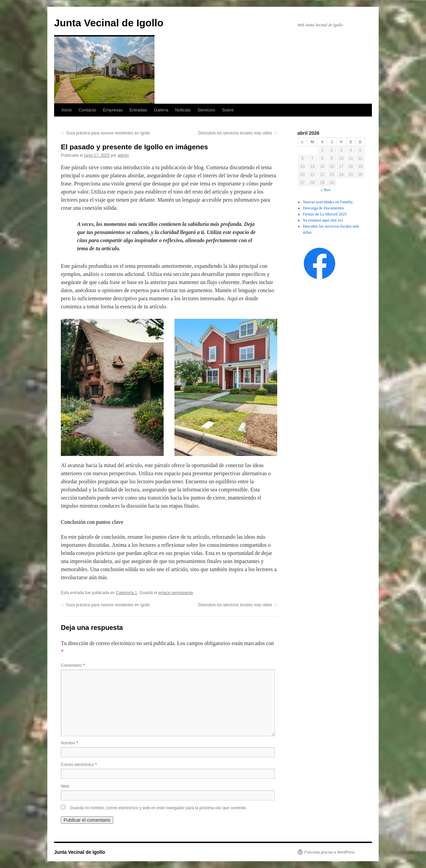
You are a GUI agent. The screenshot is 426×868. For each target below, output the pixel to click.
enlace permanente (176, 593)
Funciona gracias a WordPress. (330, 852)
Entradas (138, 110)
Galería (161, 110)
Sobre (228, 110)
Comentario (73, 665)
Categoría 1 (127, 593)
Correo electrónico (79, 765)
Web (65, 786)
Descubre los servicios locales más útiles (238, 133)
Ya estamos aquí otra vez (323, 220)
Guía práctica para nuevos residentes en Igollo (105, 133)
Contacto (87, 110)
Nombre (69, 743)
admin (123, 155)
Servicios (206, 110)
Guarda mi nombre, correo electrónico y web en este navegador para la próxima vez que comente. (159, 808)
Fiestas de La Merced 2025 (325, 214)
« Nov (326, 190)
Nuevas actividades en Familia (328, 202)
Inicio (67, 110)
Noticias (183, 110)
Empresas (113, 110)
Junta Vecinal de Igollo (109, 23)
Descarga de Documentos (324, 208)
